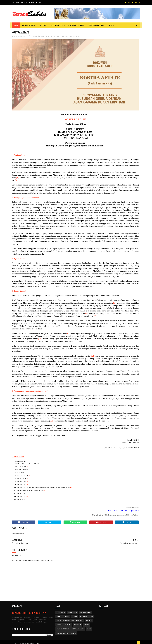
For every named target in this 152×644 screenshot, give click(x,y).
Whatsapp (75, 522)
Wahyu (87, 624)
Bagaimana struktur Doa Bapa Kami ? (29, 612)
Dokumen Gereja (46, 37)
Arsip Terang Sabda (22, 2)
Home (13, 2)
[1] (136, 172)
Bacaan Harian (85, 611)
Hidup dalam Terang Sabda (31, 641)
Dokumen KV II (57, 25)
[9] (39, 336)
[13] (51, 421)
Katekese (83, 616)
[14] (107, 421)
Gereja (59, 616)
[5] (121, 303)
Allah (74, 632)
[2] (17, 177)
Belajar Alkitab (33, 2)
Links (112, 25)
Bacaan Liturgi (28, 25)
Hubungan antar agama (61, 37)
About (41, 2)
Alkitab (43, 25)
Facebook (23, 522)
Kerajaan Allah (78, 628)
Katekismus (61, 611)
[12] (92, 356)
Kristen (89, 620)
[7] (101, 316)
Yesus (67, 616)
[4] (19, 244)
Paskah (68, 624)
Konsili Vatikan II (76, 37)
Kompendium (72, 611)
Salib (89, 628)
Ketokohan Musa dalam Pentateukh (70, 620)
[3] (16, 180)
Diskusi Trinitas (63, 632)
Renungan (78, 624)
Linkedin (126, 522)
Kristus (60, 624)
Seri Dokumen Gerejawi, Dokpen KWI (122, 510)
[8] (69, 333)
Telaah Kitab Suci (63, 628)
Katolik (74, 616)
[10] (51, 339)
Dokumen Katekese (76, 25)
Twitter (49, 522)
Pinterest (100, 522)
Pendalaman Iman (97, 25)
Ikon (91, 616)
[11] (95, 341)
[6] (92, 313)
